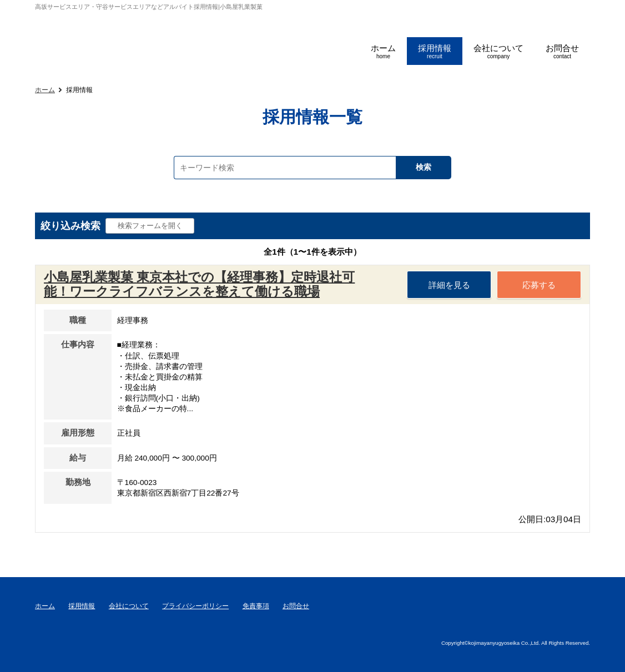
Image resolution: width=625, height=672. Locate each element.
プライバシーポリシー (195, 606)
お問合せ (296, 606)
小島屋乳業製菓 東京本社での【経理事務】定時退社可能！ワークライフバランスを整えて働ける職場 (199, 284)
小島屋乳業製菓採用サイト (100, 39)
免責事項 (256, 606)
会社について (129, 606)
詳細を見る (449, 285)
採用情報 (82, 606)
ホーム (45, 90)
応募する (539, 285)
